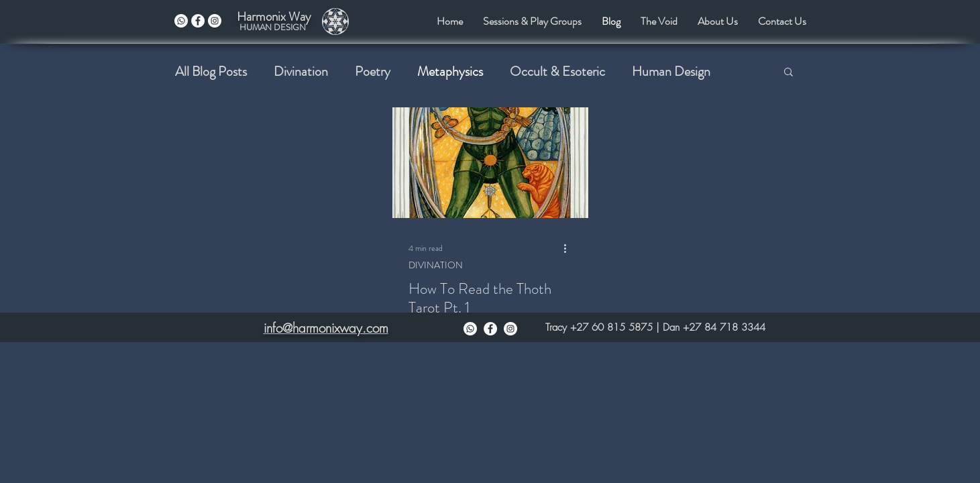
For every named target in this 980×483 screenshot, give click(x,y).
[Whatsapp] (181, 21)
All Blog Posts (211, 71)
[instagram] (215, 21)
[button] (788, 73)
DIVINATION (436, 265)
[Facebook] (490, 329)
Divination (301, 71)
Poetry (373, 71)
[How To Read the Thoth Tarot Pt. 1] (490, 163)
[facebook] (198, 21)
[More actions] (570, 248)
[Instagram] (510, 329)
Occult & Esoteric (557, 71)
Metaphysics (450, 71)
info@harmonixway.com (326, 328)
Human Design (671, 71)
